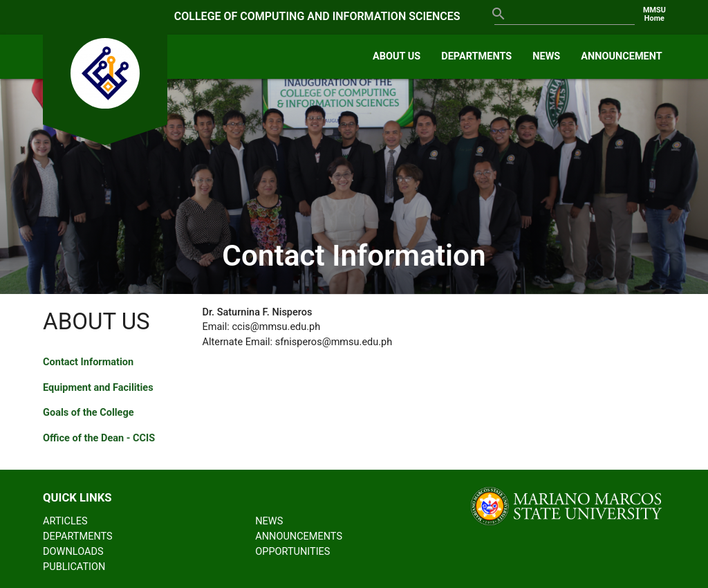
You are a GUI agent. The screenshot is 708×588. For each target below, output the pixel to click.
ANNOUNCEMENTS (299, 536)
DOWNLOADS (73, 552)
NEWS (546, 56)
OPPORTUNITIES (292, 552)
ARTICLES (65, 521)
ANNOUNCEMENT (622, 56)
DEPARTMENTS (476, 56)
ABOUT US (397, 56)
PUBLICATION (74, 567)
